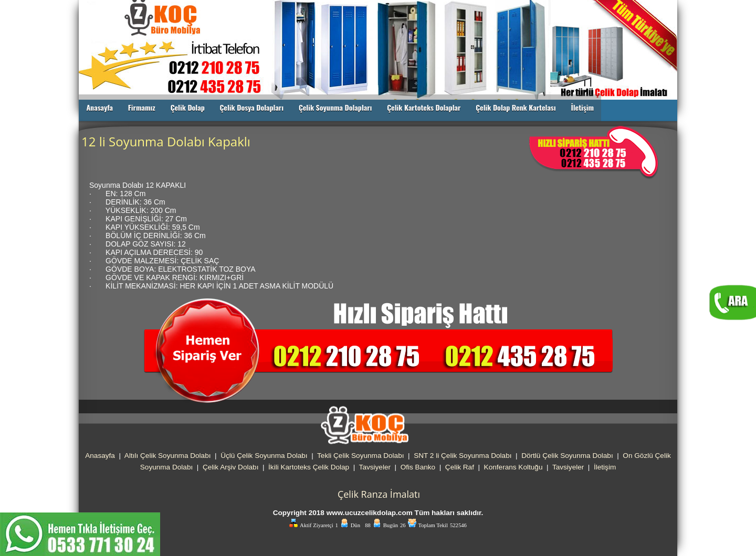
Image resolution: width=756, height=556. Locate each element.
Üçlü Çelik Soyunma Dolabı (264, 456)
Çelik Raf (460, 467)
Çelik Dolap (188, 107)
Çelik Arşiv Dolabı (231, 467)
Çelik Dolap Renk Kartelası (516, 107)
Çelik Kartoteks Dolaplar (424, 107)
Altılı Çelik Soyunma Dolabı (168, 456)
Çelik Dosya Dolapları (251, 107)
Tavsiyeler (375, 467)
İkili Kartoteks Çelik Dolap (309, 467)
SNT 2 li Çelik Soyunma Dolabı (463, 456)
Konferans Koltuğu (513, 467)
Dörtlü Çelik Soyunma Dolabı (567, 456)
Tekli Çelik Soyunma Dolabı (360, 456)
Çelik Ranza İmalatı (379, 494)
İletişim (582, 107)
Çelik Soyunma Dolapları (335, 107)
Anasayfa (99, 107)
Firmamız (142, 107)
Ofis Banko (418, 467)
